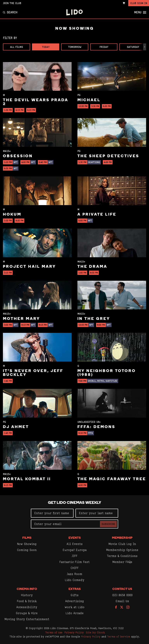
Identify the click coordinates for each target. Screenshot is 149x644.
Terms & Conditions (122, 556)
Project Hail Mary (29, 267)
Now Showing (27, 544)
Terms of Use (54, 632)
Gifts (75, 595)
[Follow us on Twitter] (122, 607)
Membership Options (122, 550)
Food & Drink (27, 601)
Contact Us (122, 589)
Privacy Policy (74, 632)
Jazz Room (74, 574)
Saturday (133, 47)
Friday (104, 47)
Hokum (12, 215)
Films (27, 538)
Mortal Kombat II (27, 479)
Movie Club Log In (122, 544)
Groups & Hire (27, 613)
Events (75, 538)
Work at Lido (74, 607)
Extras (75, 589)
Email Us (122, 601)
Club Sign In (139, 3)
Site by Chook (95, 632)
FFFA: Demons (96, 427)
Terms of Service (119, 636)
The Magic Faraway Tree (112, 479)
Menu (140, 12)
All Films (16, 47)
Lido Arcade (75, 613)
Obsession (18, 156)
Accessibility (27, 607)
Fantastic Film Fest (74, 562)
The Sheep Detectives (108, 156)
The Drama (92, 267)
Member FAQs (122, 562)
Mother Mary (21, 319)
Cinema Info (27, 589)
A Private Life (97, 215)
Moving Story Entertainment (27, 619)
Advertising (74, 601)
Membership (122, 538)
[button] (145, 47)
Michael (89, 100)
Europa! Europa (75, 550)
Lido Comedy (75, 580)
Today (46, 47)
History (27, 595)
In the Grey (94, 319)
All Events (75, 544)
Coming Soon (27, 550)
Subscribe (108, 524)
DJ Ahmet (16, 427)
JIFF (74, 556)
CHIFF (75, 568)
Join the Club (12, 3)
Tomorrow (75, 47)
